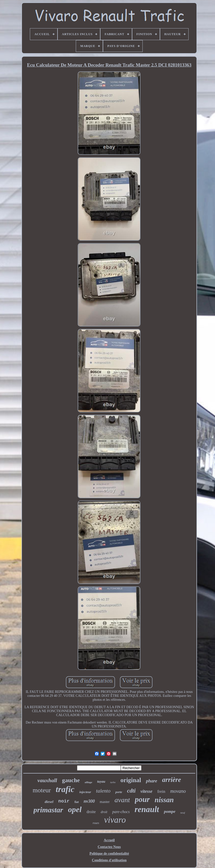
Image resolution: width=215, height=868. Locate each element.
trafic (65, 789)
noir (64, 801)
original (131, 780)
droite (91, 812)
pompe (170, 811)
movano (178, 791)
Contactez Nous (109, 847)
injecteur (85, 792)
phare (151, 781)
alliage (88, 782)
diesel (49, 802)
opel (75, 809)
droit (104, 812)
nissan (164, 800)
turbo (113, 782)
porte (119, 792)
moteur (42, 790)
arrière (172, 780)
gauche (71, 780)
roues (96, 823)
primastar (48, 810)
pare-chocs (121, 812)
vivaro (115, 820)
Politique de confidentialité (109, 854)
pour (142, 799)
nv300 (89, 801)
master (105, 802)
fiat (77, 802)
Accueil (109, 840)
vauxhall (47, 780)
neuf (183, 813)
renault (147, 809)
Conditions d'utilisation (109, 860)
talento (103, 791)
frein (161, 791)
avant (122, 800)
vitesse (146, 791)
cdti (131, 791)
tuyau (101, 782)
